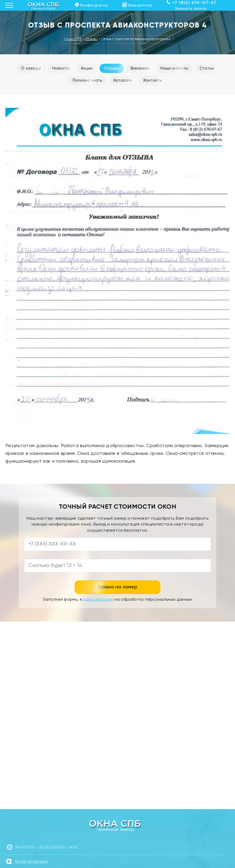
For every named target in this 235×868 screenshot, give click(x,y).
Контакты (153, 80)
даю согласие (98, 600)
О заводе (31, 68)
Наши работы (174, 68)
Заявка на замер (117, 587)
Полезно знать (87, 80)
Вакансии (140, 68)
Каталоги (123, 80)
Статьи (207, 68)
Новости (61, 68)
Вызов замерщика (32, 862)
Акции (87, 68)
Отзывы (112, 68)
